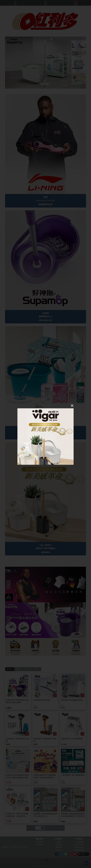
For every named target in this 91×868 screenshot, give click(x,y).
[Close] (72, 406)
